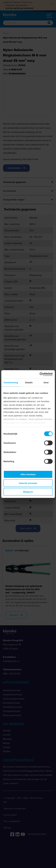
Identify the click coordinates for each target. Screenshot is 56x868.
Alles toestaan (28, 474)
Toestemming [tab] (11, 382)
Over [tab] (46, 382)
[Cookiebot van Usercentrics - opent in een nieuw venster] (40, 374)
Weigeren (28, 492)
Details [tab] (29, 382)
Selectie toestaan (28, 483)
